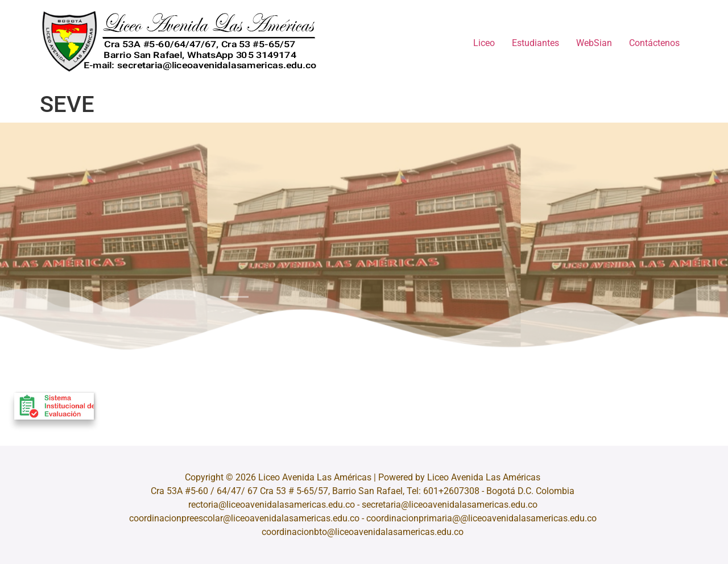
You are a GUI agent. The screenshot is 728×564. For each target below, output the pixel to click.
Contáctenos (654, 43)
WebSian (594, 43)
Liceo (484, 43)
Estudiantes (535, 43)
